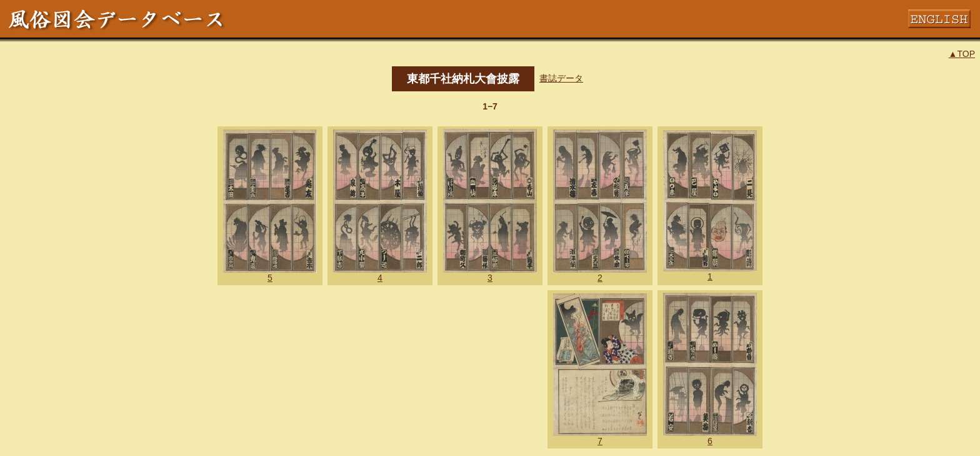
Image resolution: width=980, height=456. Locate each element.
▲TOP (962, 54)
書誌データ (561, 78)
